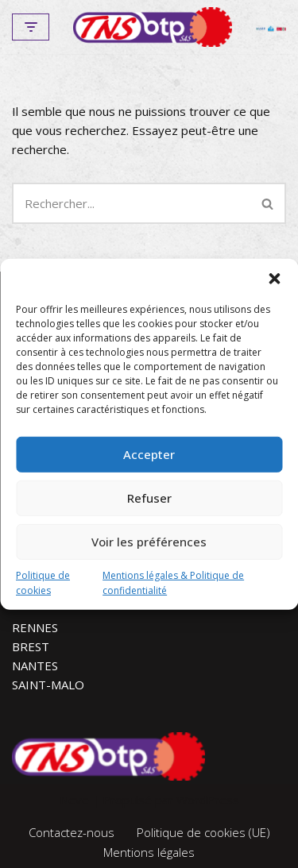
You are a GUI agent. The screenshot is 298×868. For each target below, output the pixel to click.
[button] (274, 278)
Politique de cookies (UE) (203, 832)
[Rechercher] (131, 203)
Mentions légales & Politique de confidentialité (173, 582)
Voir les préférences (149, 542)
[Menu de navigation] (31, 27)
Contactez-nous (72, 832)
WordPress (208, 800)
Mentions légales (149, 852)
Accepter (149, 454)
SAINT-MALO (48, 685)
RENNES (35, 627)
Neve (74, 800)
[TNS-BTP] (153, 27)
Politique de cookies (43, 582)
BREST (31, 646)
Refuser (149, 498)
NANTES (35, 665)
